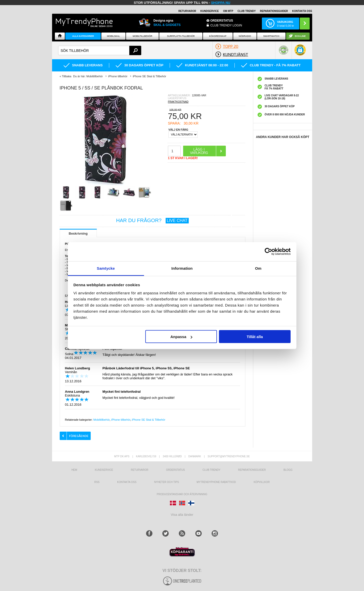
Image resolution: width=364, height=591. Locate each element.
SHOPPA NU (221, 3)
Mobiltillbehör (142, 36)
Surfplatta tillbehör (181, 36)
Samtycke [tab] (106, 268)
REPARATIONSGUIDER (274, 11)
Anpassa (181, 337)
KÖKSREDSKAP (218, 36)
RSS (97, 482)
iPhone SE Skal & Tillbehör (148, 420)
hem (74, 470)
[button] (300, 52)
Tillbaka (67, 76)
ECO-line (300, 36)
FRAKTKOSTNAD (178, 102)
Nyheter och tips (167, 482)
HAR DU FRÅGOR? (152, 220)
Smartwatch (271, 36)
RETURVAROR (187, 11)
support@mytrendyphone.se (229, 456)
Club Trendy (247, 11)
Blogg (288, 470)
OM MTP (228, 11)
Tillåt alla (255, 337)
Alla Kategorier (83, 36)
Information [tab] (182, 268)
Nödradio (245, 36)
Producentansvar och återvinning (182, 494)
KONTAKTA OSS (302, 11)
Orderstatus (176, 470)
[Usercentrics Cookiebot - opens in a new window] (268, 252)
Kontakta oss (127, 482)
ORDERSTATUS (222, 21)
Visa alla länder (182, 515)
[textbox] (100, 50)
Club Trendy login (226, 25)
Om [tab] (258, 268)
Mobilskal (113, 36)
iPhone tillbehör (121, 420)
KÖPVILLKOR (262, 482)
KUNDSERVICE (210, 11)
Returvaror (140, 470)
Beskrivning (78, 233)
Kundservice (104, 470)
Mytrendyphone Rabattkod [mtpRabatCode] (216, 482)
